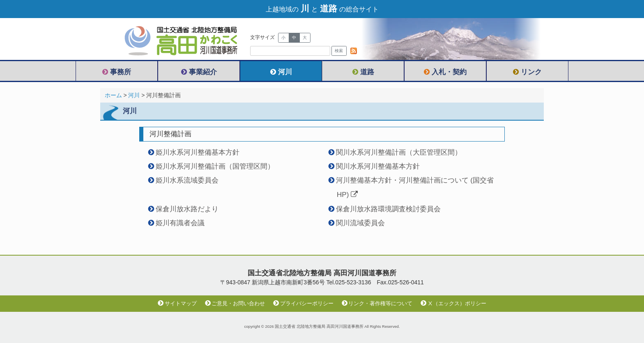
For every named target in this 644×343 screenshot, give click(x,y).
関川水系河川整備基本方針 (378, 166)
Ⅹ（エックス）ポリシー (453, 304)
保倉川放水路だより (187, 209)
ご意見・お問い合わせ (235, 304)
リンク (527, 72)
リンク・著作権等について (377, 304)
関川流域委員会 (360, 223)
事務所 (117, 72)
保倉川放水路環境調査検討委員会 (388, 209)
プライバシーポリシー (303, 304)
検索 (339, 51)
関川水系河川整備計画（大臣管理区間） (399, 152)
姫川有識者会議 (180, 223)
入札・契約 (445, 72)
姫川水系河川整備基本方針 (198, 152)
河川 (281, 72)
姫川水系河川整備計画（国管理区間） (215, 166)
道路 (363, 72)
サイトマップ (177, 304)
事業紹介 (199, 72)
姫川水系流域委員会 (187, 180)
